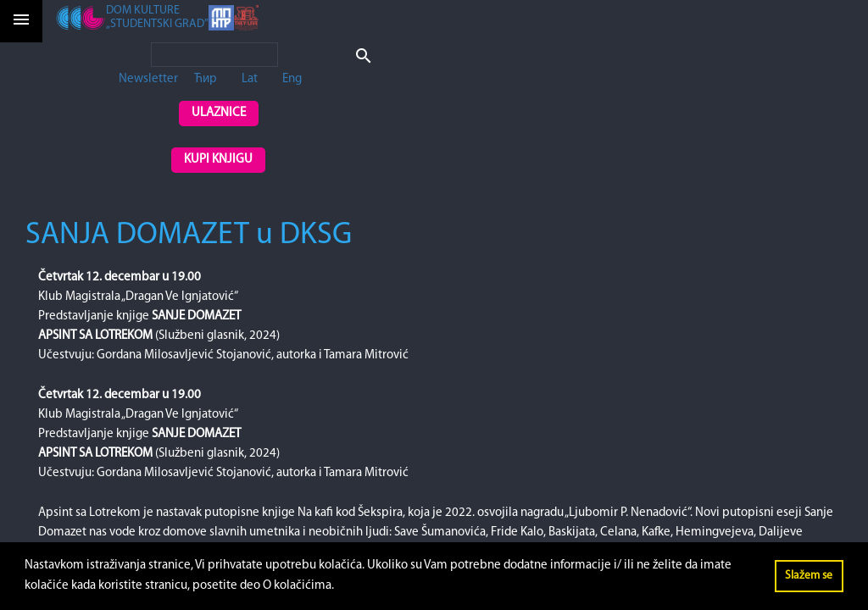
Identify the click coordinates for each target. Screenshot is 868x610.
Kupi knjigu (218, 160)
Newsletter (148, 79)
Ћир (206, 79)
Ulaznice (219, 113)
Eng (292, 79)
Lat (250, 79)
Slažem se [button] (809, 576)
